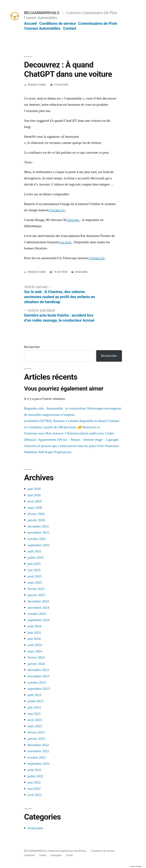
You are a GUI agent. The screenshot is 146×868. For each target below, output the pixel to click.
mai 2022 (34, 789)
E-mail (69, 855)
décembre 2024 (38, 601)
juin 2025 (34, 564)
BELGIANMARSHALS (42, 13)
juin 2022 (34, 782)
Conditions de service (57, 23)
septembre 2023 (39, 689)
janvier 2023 (36, 739)
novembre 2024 (38, 608)
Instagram (56, 855)
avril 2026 (35, 501)
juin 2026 (34, 489)
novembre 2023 (38, 676)
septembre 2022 (39, 764)
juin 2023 (34, 707)
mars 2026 (35, 508)
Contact (70, 28)
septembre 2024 (39, 620)
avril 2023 (35, 720)
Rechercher (32, 347)
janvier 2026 (36, 520)
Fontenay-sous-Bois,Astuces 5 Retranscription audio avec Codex (69, 433)
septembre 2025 (39, 545)
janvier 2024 (36, 664)
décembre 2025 (38, 526)
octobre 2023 (37, 683)
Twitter (43, 855)
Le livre (66, 242)
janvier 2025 (36, 595)
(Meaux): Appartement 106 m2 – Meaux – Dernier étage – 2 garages (71, 440)
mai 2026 (34, 495)
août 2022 (34, 770)
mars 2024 (35, 651)
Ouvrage (74, 220)
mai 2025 (34, 570)
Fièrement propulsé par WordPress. (68, 851)
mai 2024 (34, 639)
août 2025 (34, 551)
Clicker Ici (58, 210)
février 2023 (36, 732)
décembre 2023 (38, 670)
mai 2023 (34, 714)
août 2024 (34, 626)
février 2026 (36, 514)
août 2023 (34, 695)
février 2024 (36, 657)
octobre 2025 (37, 539)
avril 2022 (35, 795)
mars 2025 (35, 583)
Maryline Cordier (37, 85)
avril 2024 (35, 645)
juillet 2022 (35, 776)
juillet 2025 (35, 558)
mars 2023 (35, 726)
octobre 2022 (37, 757)
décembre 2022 (38, 745)
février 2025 (36, 589)
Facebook (29, 855)
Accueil (30, 23)
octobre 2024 (37, 614)
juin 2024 (34, 633)
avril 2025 (35, 576)
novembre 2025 (38, 533)
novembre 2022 (38, 751)
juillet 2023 (35, 701)
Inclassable (81, 272)
